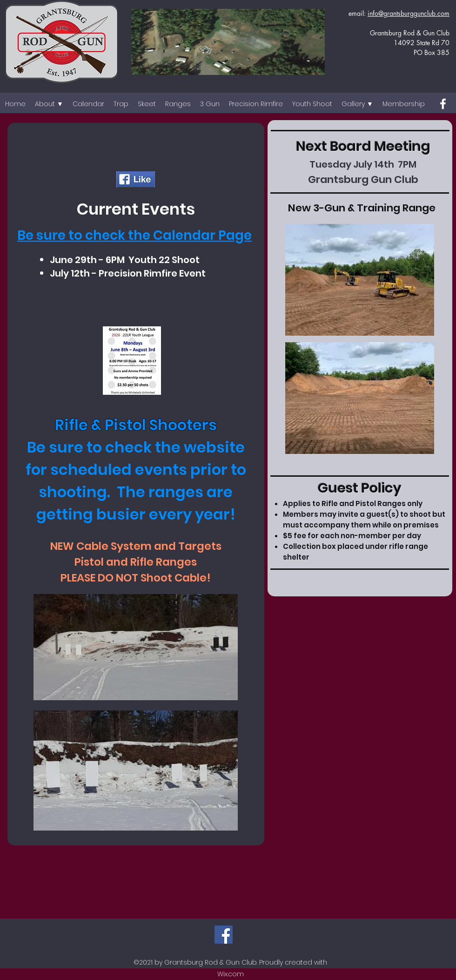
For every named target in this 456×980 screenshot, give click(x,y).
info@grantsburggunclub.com (409, 13)
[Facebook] (443, 104)
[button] (49, 104)
